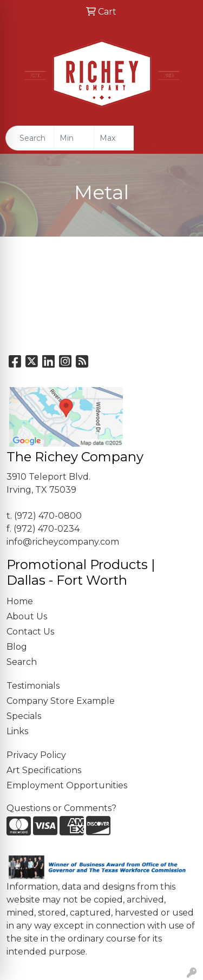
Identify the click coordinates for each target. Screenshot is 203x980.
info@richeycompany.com (63, 542)
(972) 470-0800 (48, 516)
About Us (27, 616)
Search (22, 662)
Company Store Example (61, 701)
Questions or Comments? (61, 808)
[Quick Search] (30, 138)
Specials (24, 716)
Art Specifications (44, 770)
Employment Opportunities (67, 785)
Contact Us (30, 632)
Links (17, 731)
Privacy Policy (36, 755)
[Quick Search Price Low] (74, 138)
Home (20, 601)
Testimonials (33, 686)
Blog (17, 647)
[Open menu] (181, 138)
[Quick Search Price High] (114, 138)
